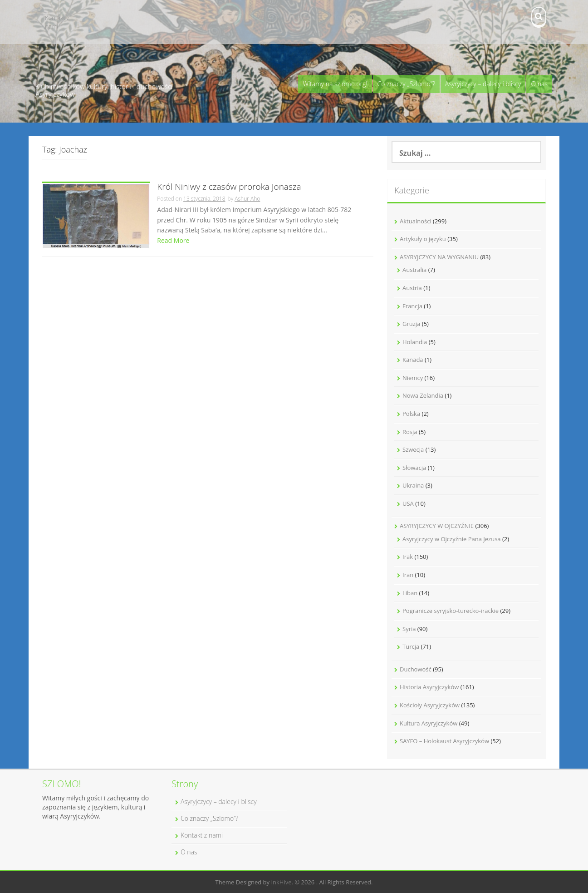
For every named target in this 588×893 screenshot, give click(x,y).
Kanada (413, 360)
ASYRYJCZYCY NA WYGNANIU (439, 257)
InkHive (281, 882)
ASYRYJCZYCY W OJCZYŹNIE (437, 526)
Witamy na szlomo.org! (335, 84)
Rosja (410, 432)
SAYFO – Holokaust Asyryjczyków (444, 741)
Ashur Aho (247, 199)
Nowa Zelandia (423, 395)
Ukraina (413, 485)
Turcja (411, 646)
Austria (412, 288)
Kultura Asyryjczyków (429, 723)
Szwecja (413, 449)
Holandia (415, 342)
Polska (411, 414)
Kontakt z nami (57, 22)
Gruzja (411, 324)
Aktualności (416, 221)
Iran (408, 575)
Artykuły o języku (423, 239)
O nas (539, 84)
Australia (414, 270)
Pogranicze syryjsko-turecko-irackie (451, 611)
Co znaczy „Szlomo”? (406, 84)
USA (408, 503)
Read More (173, 240)
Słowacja (414, 468)
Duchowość (416, 669)
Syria (409, 629)
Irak (408, 557)
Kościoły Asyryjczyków (430, 705)
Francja (412, 306)
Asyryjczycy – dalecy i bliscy (483, 84)
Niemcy (413, 378)
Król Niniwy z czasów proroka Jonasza (229, 187)
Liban (410, 593)
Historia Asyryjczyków (429, 687)
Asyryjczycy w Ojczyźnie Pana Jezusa (452, 539)
